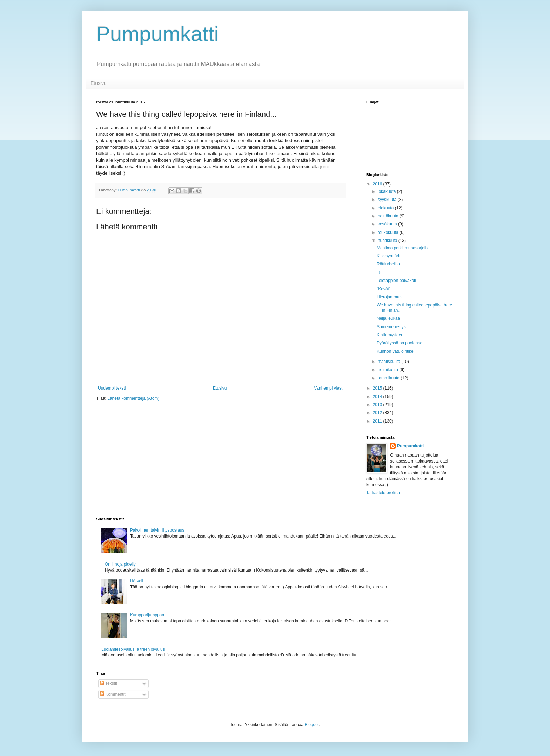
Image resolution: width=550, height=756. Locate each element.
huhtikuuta (388, 241)
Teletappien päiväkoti (396, 281)
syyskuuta (388, 200)
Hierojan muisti (391, 297)
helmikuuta (388, 370)
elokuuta (386, 208)
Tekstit (109, 683)
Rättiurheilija (388, 264)
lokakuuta (387, 191)
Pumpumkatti (157, 34)
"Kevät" (384, 289)
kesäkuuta (388, 224)
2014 (378, 397)
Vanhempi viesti (329, 388)
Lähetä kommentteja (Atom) (133, 398)
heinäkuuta (389, 216)
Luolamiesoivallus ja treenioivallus (133, 649)
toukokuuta (389, 232)
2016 (378, 184)
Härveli (137, 581)
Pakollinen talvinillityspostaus (157, 530)
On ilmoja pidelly (120, 564)
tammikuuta (389, 378)
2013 (378, 405)
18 (379, 272)
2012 (378, 413)
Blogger (312, 725)
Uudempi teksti (112, 388)
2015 (378, 388)
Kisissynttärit (388, 256)
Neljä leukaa (388, 318)
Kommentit (113, 694)
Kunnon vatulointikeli (396, 351)
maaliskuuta (390, 362)
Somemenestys (391, 327)
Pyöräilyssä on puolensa (400, 343)
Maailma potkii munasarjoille (403, 248)
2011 (378, 421)
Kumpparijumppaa (147, 615)
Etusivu (99, 83)
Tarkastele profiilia (383, 493)
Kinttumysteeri (390, 335)
